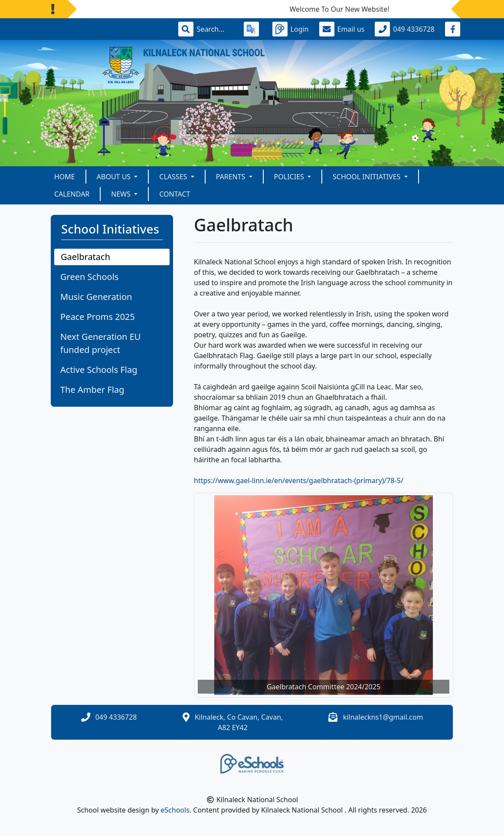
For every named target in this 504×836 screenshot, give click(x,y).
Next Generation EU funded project (100, 343)
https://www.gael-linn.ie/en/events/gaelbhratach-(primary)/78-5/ (299, 481)
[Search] (215, 29)
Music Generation (96, 297)
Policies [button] (290, 177)
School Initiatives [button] (367, 177)
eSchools (175, 810)
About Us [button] (115, 177)
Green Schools (89, 277)
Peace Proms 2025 (98, 317)
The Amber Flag (92, 390)
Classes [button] (174, 177)
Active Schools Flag (99, 370)
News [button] (122, 194)
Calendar (72, 194)
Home (65, 177)
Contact (175, 194)
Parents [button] (232, 177)
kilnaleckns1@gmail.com (383, 717)
